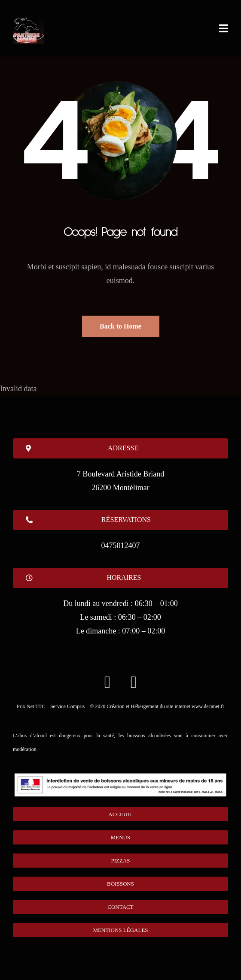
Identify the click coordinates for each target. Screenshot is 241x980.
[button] (120, 578)
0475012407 (121, 546)
